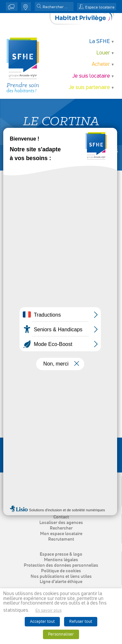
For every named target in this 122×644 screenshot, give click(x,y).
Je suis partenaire (89, 88)
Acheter (101, 64)
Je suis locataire (91, 76)
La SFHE (100, 42)
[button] (39, 7)
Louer (103, 53)
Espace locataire (100, 7)
